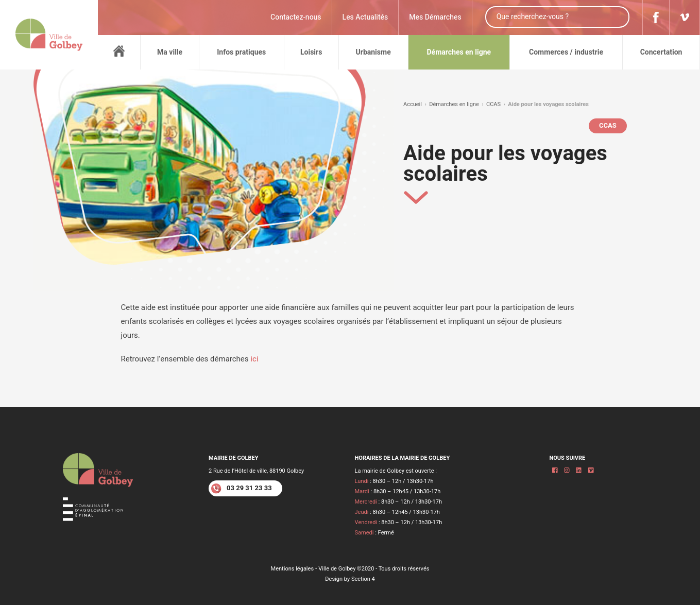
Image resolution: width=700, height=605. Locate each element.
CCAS (493, 104)
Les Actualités (365, 17)
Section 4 (363, 579)
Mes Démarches (435, 17)
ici (254, 359)
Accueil (413, 104)
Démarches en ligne (454, 104)
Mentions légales (293, 569)
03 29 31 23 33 (242, 488)
